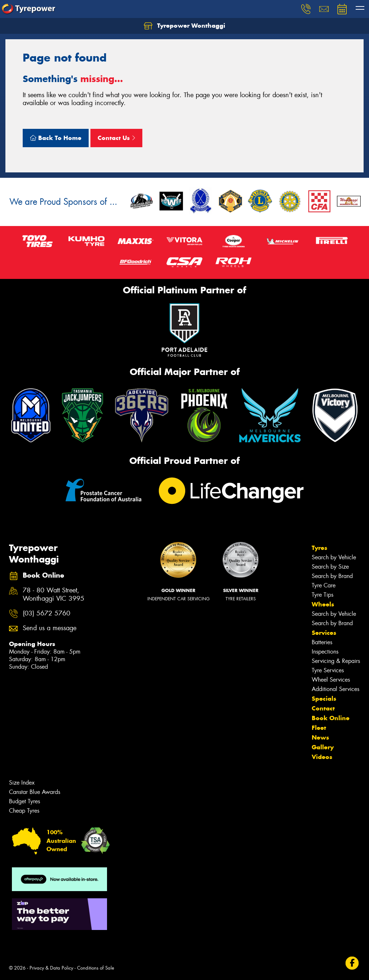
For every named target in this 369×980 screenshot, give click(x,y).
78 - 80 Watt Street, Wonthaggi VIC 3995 (54, 595)
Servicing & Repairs (336, 661)
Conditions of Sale (96, 968)
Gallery (323, 747)
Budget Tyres (25, 801)
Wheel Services (331, 680)
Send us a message (50, 628)
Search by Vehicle (334, 557)
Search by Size (330, 567)
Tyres (319, 548)
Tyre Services (328, 670)
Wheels (323, 604)
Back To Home (56, 138)
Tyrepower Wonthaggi (184, 26)
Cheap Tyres (24, 811)
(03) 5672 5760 (46, 613)
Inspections (325, 652)
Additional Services (335, 689)
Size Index (22, 783)
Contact (323, 708)
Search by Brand (332, 576)
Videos (322, 757)
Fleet (319, 728)
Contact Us (116, 138)
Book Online (331, 718)
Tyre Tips (323, 595)
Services (324, 633)
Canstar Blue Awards (35, 792)
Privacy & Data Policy (51, 968)
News (320, 737)
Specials (324, 699)
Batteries (322, 642)
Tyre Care (324, 585)
